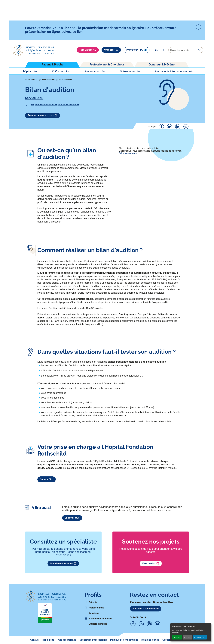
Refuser (187, 637)
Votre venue (127, 71)
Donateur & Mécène (162, 65)
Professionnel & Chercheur (107, 65)
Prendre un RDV (137, 50)
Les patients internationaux (171, 71)
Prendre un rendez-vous (43, 115)
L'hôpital (26, 71)
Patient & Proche (52, 65)
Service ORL (34, 98)
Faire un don (88, 50)
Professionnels (96, 608)
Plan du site (48, 640)
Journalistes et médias (100, 619)
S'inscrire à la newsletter (146, 609)
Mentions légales (150, 640)
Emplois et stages (98, 624)
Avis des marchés (67, 640)
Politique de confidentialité (124, 640)
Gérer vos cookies (128, 153)
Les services (92, 71)
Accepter (177, 637)
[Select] (160, 50)
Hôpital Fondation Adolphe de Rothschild (55, 105)
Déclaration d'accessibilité (93, 640)
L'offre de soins (61, 71)
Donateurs (94, 613)
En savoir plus (200, 637)
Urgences (111, 50)
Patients (93, 602)
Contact (34, 640)
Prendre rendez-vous (63, 563)
